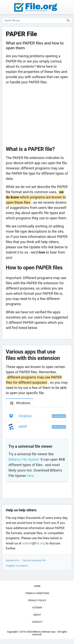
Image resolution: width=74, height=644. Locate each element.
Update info (13, 560)
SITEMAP (37, 608)
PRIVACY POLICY (37, 600)
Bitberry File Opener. (24, 459)
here (30, 476)
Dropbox (25, 416)
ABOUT (37, 615)
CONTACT (37, 622)
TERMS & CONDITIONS (37, 593)
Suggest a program (17, 565)
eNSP (23, 427)
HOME (37, 586)
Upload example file (34, 560)
